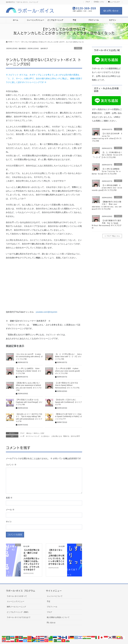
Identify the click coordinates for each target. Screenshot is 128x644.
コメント (11, 465)
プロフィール (52, 607)
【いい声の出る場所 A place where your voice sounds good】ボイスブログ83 (68, 371)
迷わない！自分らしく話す (35, 433)
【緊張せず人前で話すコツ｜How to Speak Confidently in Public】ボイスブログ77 (68, 416)
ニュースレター (114, 2)
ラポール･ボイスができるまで (19, 617)
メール (10, 510)
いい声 (22, 436)
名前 (9, 498)
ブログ (88, 2)
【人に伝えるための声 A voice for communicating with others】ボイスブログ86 (29, 357)
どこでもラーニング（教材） (18, 612)
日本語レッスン (99, 2)
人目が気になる (57, 436)
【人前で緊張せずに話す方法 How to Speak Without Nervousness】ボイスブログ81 (67, 385)
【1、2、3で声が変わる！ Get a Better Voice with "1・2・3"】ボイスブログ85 (68, 357)
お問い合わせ (111, 11)
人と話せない (45, 436)
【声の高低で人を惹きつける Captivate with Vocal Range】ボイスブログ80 (29, 402)
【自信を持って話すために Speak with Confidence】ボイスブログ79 (68, 402)
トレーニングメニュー (15, 601)
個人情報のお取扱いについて (58, 617)
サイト (9, 522)
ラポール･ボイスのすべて (17, 596)
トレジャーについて (55, 596)
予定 (48, 601)
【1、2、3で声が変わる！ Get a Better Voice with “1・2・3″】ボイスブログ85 (108, 155)
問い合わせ (51, 623)
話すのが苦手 (75, 436)
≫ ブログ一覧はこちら (112, 236)
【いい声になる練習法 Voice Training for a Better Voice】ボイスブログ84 (29, 371)
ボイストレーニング (33, 436)
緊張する (66, 436)
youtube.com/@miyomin (46, 312)
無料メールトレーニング (16, 607)
